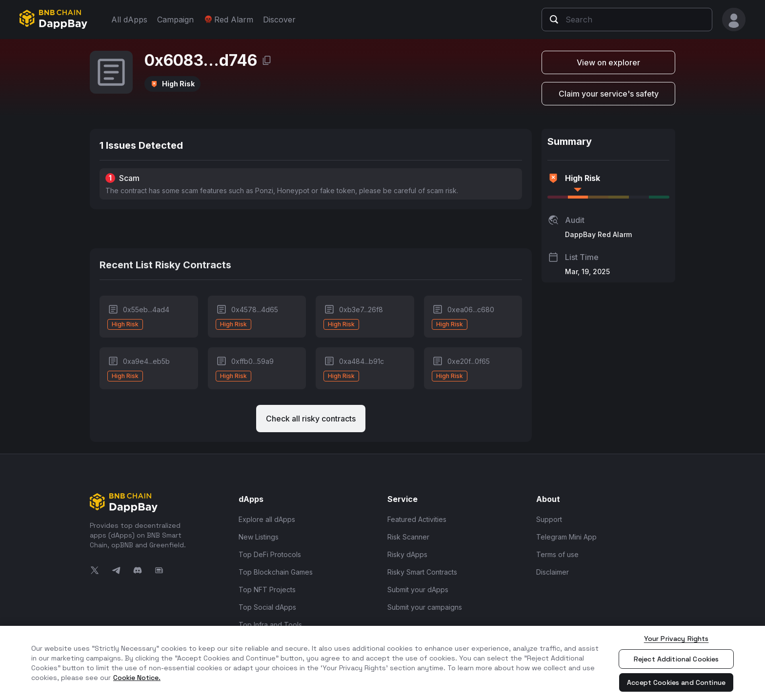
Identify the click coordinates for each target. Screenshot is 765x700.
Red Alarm (228, 20)
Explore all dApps (267, 519)
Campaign (175, 20)
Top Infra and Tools (270, 625)
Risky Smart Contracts (422, 572)
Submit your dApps (418, 590)
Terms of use (557, 554)
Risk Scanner (408, 537)
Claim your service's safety (609, 94)
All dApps (129, 20)
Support (549, 519)
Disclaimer (553, 572)
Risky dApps (407, 554)
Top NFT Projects (267, 590)
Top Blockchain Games (276, 572)
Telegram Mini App (566, 537)
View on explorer (608, 62)
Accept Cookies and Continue (676, 682)
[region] (382, 663)
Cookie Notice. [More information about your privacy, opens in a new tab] (137, 678)
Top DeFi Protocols (270, 554)
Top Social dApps (267, 607)
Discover (279, 20)
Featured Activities (417, 519)
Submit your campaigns (425, 607)
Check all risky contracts (311, 419)
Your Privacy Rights (676, 639)
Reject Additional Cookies (676, 659)
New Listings (259, 537)
